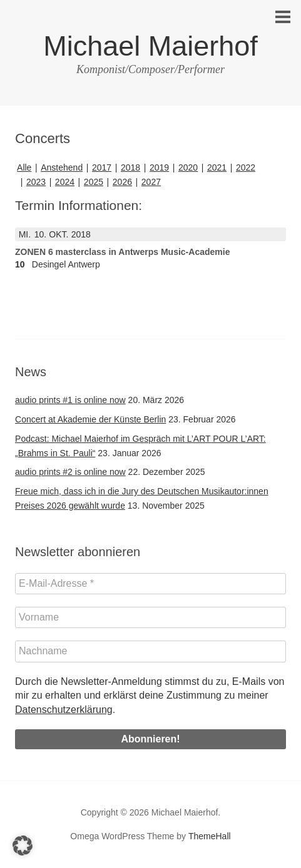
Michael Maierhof (150, 46)
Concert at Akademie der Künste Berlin (90, 419)
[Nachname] (150, 651)
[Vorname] (150, 617)
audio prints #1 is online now (70, 400)
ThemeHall (210, 836)
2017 (102, 167)
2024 (65, 182)
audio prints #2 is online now (70, 472)
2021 (217, 167)
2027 (151, 182)
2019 (159, 167)
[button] (23, 846)
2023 (36, 182)
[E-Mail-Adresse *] (150, 584)
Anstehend (62, 167)
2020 (188, 167)
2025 (94, 182)
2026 (122, 182)
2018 (130, 167)
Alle (24, 167)
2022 (246, 167)
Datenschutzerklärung (64, 710)
